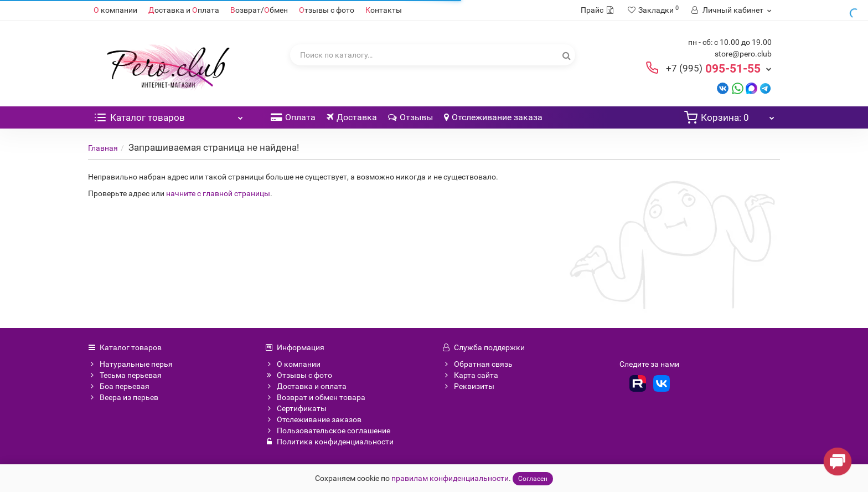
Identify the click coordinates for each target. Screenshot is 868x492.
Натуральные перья (130, 364)
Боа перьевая (119, 386)
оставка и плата (184, 10)
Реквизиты (468, 386)
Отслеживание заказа (493, 117)
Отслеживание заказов (313, 419)
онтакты (384, 10)
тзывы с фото (327, 10)
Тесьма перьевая (125, 375)
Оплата (293, 117)
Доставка (352, 117)
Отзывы (410, 117)
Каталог (168, 115)
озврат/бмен (259, 10)
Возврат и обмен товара (315, 397)
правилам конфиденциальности (450, 478)
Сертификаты (296, 408)
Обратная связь (477, 364)
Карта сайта (470, 375)
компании (115, 10)
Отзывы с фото (299, 375)
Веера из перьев (123, 397)
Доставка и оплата (306, 386)
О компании (293, 364)
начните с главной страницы (218, 193)
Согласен (533, 479)
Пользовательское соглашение (328, 430)
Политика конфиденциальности (329, 442)
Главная (103, 148)
